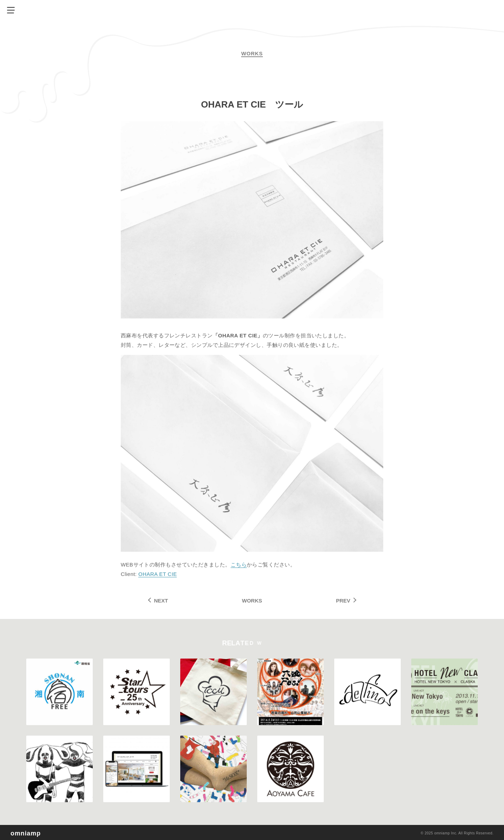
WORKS (252, 601)
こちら (239, 566)
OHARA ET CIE (157, 575)
